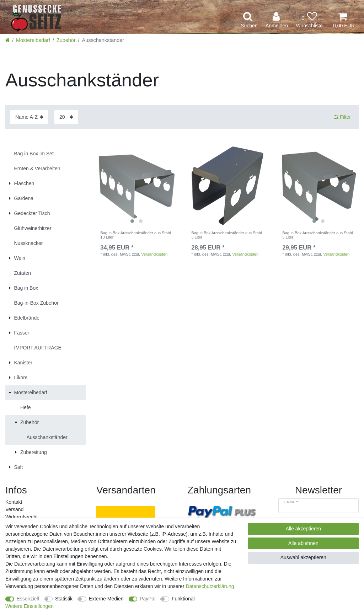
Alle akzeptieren (304, 529)
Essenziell (28, 599)
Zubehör (66, 40)
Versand (14, 509)
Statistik (64, 599)
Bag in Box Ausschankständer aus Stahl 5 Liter (317, 235)
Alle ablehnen (303, 543)
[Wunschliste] (309, 20)
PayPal (148, 599)
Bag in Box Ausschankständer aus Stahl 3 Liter (226, 235)
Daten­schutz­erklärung (210, 586)
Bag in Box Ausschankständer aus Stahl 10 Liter (135, 235)
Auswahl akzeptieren (303, 557)
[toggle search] (249, 20)
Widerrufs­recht (22, 517)
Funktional (183, 599)
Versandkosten (154, 254)
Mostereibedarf (33, 40)
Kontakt (14, 502)
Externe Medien (106, 599)
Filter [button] (342, 117)
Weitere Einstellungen (30, 606)
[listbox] (136, 187)
